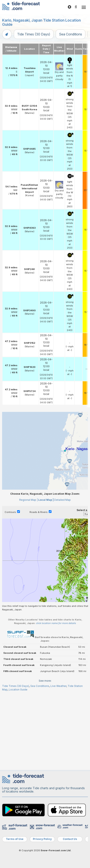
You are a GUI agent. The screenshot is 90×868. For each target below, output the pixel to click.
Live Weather (58, 761)
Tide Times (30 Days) (34, 34)
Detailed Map (62, 575)
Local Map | (46, 575)
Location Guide (18, 765)
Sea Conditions (71, 34)
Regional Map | (28, 575)
